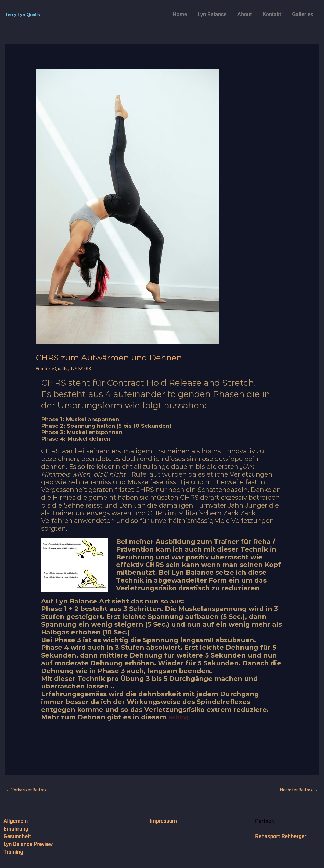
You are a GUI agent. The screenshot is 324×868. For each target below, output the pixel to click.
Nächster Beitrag (299, 790)
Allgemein (16, 821)
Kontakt (272, 14)
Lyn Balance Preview (28, 844)
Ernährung (16, 829)
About (245, 14)
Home (180, 14)
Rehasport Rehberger (281, 836)
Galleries (303, 14)
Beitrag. (182, 717)
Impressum (163, 821)
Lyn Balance (212, 14)
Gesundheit (17, 836)
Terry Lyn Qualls (26, 14)
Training (13, 852)
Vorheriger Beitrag (26, 790)
